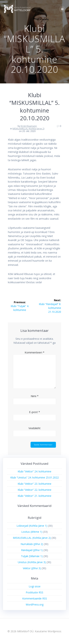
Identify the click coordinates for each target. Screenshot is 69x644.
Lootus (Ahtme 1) (32, 532)
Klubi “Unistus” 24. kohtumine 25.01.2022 (34, 477)
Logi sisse (35, 586)
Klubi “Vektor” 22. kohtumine (34, 490)
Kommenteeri (34, 352)
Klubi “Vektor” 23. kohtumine (34, 484)
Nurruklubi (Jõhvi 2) (32, 544)
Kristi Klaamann (29, 126)
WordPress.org (35, 604)
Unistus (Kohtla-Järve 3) (32, 562)
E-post (34, 412)
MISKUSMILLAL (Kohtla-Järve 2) (28, 129)
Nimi (35, 396)
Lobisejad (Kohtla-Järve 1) (32, 526)
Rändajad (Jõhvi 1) (32, 550)
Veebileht (34, 428)
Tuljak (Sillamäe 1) (32, 556)
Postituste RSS (34, 592)
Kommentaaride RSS (35, 598)
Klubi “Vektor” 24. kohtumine (34, 471)
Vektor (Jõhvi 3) (32, 568)
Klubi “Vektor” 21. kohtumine (34, 496)
